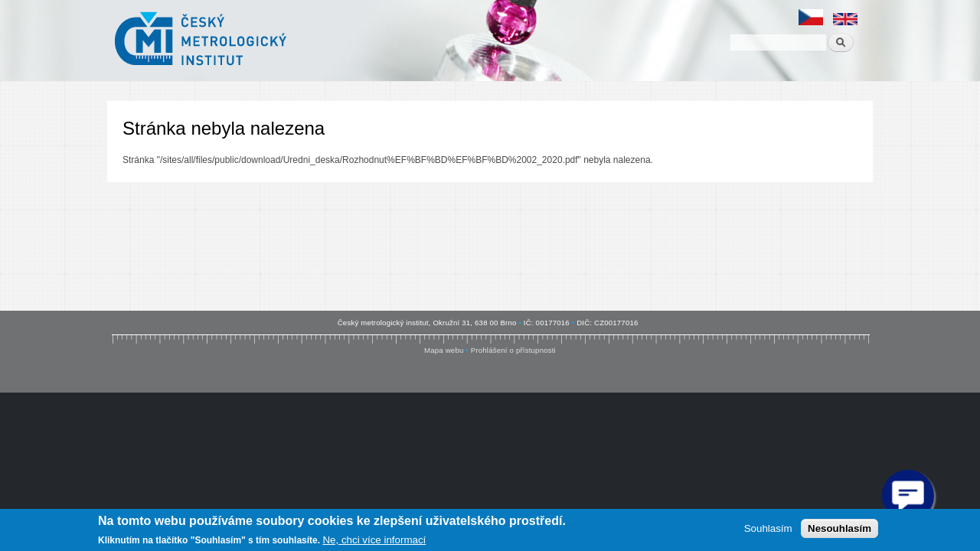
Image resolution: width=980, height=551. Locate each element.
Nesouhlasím (840, 528)
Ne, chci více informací (374, 540)
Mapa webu (444, 350)
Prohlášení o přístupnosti (513, 350)
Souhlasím (768, 528)
